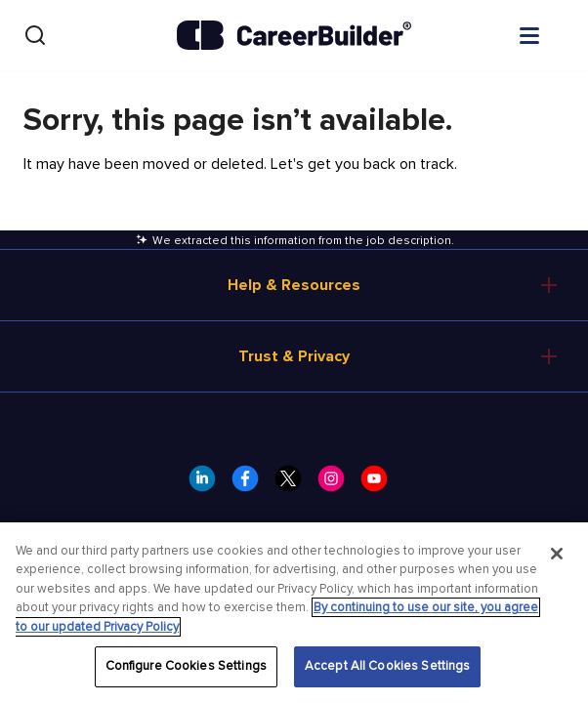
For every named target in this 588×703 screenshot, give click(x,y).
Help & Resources (294, 285)
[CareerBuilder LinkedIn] (208, 484)
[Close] (557, 554)
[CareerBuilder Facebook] (251, 484)
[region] (294, 613)
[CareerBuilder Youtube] (380, 484)
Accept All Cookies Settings (388, 666)
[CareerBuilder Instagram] (337, 484)
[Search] (35, 35)
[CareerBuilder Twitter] (294, 484)
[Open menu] (549, 34)
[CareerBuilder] (294, 35)
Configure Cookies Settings (186, 666)
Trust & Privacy (294, 356)
